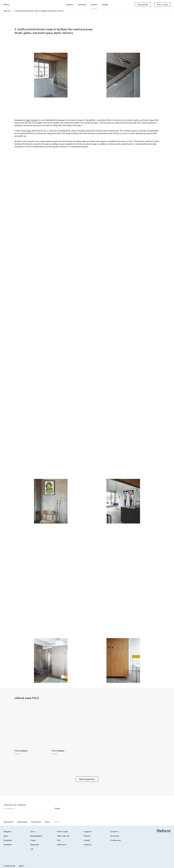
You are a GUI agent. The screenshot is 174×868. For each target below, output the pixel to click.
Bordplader (8, 840)
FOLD (29, 131)
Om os (33, 831)
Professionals (116, 840)
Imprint (22, 866)
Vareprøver (8, 844)
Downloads (35, 844)
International (8, 822)
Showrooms (115, 836)
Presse (33, 840)
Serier (6, 836)
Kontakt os (115, 831)
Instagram (87, 831)
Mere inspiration (87, 779)
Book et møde (62, 831)
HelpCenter (62, 844)
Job (32, 849)
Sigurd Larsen (32, 120)
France (47, 822)
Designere (7, 831)
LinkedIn (87, 840)
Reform (6, 4)
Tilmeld (57, 808)
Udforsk (7, 11)
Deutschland (36, 822)
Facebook (87, 844)
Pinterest (87, 836)
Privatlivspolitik (9, 866)
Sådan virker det (63, 836)
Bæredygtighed (36, 836)
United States (22, 822)
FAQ (59, 840)
